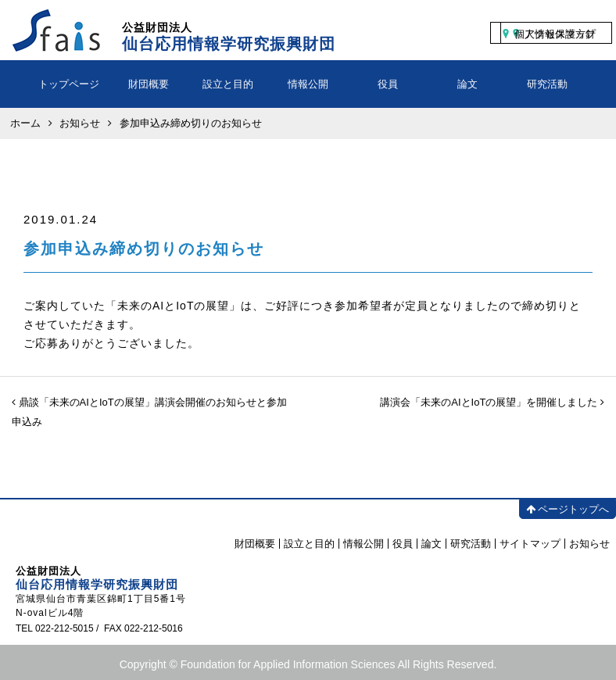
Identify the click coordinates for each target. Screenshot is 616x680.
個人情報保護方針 (555, 34)
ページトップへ (568, 509)
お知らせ (589, 544)
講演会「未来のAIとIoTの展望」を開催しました (492, 402)
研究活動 (547, 84)
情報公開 (308, 84)
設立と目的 (228, 84)
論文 (467, 84)
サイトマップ (530, 544)
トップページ (69, 84)
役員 (388, 84)
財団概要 (149, 84)
